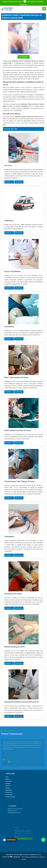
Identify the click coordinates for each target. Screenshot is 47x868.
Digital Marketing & (35, 857)
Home (17, 775)
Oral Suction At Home (13, 594)
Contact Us (18, 778)
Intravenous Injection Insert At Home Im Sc (22, 702)
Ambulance (9, 221)
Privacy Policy (18, 782)
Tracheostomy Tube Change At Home (19, 481)
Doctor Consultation (12, 272)
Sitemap (17, 779)
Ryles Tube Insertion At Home (16, 378)
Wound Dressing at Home (15, 647)
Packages (18, 777)
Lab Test (8, 166)
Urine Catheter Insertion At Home (18, 431)
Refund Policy (18, 781)
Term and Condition (19, 782)
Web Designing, (26, 857)
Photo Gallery (18, 777)
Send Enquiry (19, 182)
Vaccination (9, 327)
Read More (9, 182)
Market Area (18, 780)
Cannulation (9, 537)
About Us (18, 776)
